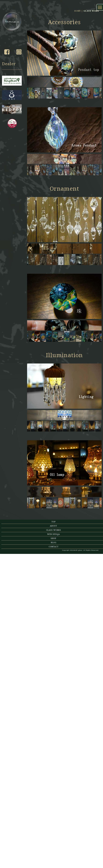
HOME (78, 43)
